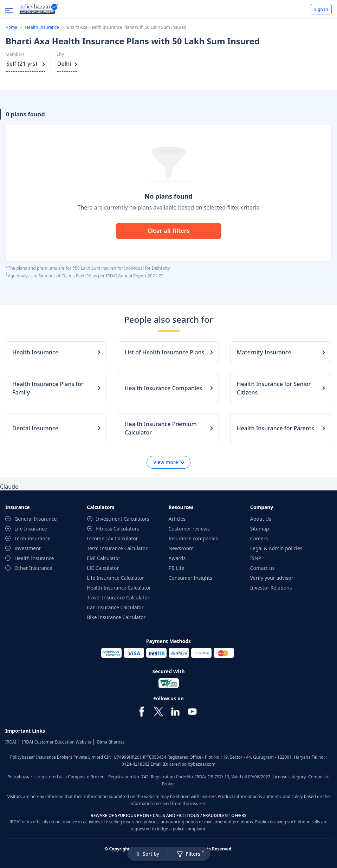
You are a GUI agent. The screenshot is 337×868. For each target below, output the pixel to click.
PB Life (177, 568)
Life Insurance (31, 529)
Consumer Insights (190, 578)
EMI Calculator (103, 558)
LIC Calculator (103, 568)
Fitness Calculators (118, 529)
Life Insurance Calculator (115, 578)
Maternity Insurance (264, 352)
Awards (177, 558)
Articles (177, 519)
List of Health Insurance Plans (164, 352)
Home (11, 27)
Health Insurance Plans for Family (48, 388)
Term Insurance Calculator (117, 548)
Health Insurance (42, 27)
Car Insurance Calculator (115, 607)
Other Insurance (33, 568)
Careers (259, 538)
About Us (261, 519)
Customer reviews (189, 529)
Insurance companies (193, 538)
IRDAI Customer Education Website (57, 742)
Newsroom (181, 548)
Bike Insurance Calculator (116, 617)
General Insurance (36, 519)
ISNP (256, 558)
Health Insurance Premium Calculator (160, 428)
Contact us (263, 568)
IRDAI (11, 742)
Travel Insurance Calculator (118, 597)
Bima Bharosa (111, 742)
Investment (28, 548)
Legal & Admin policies (276, 548)
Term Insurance (33, 538)
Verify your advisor (272, 578)
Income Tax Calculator (112, 538)
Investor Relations (271, 588)
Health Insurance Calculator (119, 588)
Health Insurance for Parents (276, 428)
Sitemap (260, 529)
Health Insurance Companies (163, 388)
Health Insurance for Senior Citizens (274, 388)
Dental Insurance (35, 428)
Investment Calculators (123, 519)
